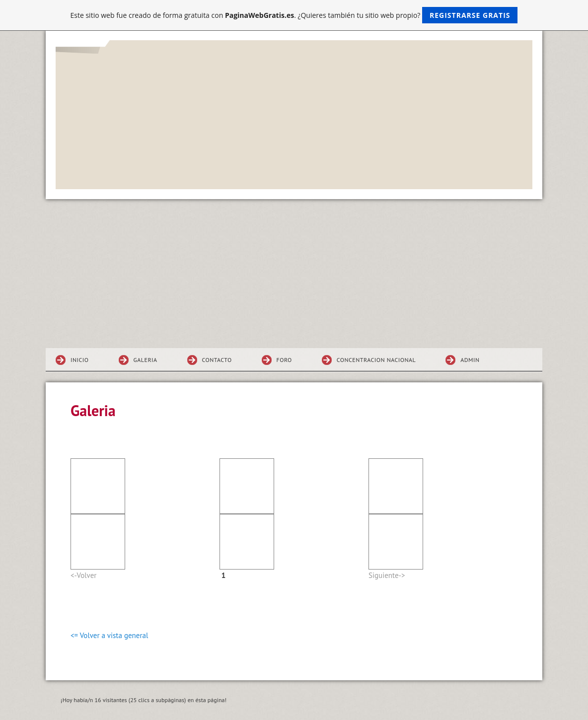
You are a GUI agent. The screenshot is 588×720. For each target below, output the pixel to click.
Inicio (80, 360)
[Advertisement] (294, 274)
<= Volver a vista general (109, 635)
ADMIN (470, 360)
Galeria (146, 360)
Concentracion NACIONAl (376, 360)
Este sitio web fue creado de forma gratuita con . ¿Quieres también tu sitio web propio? (294, 15)
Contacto (217, 360)
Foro (284, 360)
